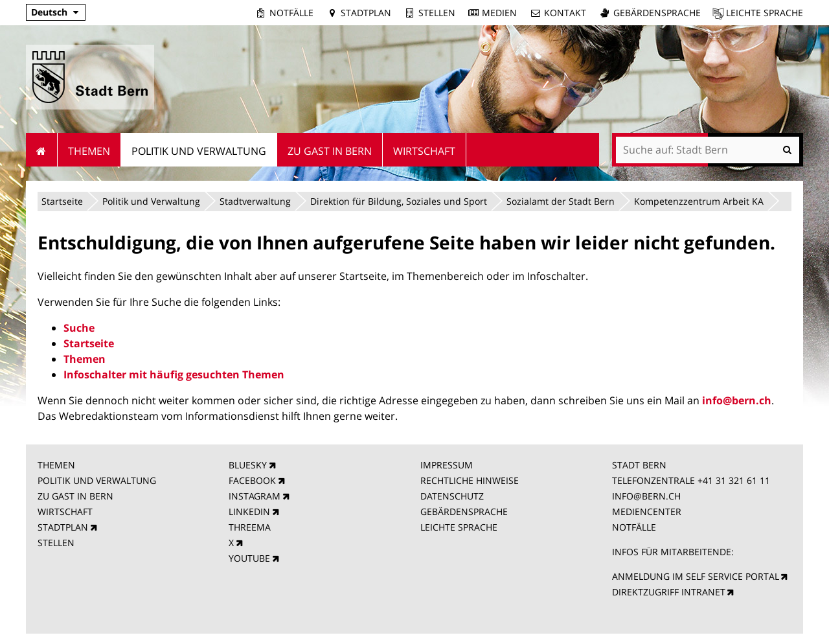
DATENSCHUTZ (452, 496)
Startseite (62, 201)
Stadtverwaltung (255, 201)
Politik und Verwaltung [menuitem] (199, 151)
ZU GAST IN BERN (75, 496)
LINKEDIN (249, 512)
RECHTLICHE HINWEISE (470, 480)
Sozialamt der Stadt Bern (561, 201)
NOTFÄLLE (634, 527)
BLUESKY (248, 465)
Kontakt (565, 13)
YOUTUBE (249, 558)
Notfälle (291, 13)
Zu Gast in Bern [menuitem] (330, 151)
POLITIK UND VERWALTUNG (97, 480)
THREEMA (250, 527)
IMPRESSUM (447, 465)
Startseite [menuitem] (42, 150)
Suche (79, 328)
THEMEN (56, 465)
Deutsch (49, 12)
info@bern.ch (737, 400)
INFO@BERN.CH (646, 496)
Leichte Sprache (765, 13)
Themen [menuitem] (89, 151)
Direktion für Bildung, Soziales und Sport (399, 201)
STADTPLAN (63, 527)
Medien (499, 13)
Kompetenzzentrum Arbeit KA (699, 201)
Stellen (437, 13)
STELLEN (56, 543)
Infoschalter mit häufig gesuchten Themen (174, 374)
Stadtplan (366, 13)
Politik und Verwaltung (151, 201)
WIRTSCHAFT (65, 512)
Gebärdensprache (657, 13)
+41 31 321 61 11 (734, 480)
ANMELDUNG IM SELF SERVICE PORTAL (696, 576)
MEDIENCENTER (647, 512)
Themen (85, 359)
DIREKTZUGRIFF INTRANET (669, 592)
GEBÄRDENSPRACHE (464, 512)
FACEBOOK (252, 480)
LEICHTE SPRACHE (459, 527)
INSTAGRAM (255, 496)
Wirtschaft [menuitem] (424, 151)
